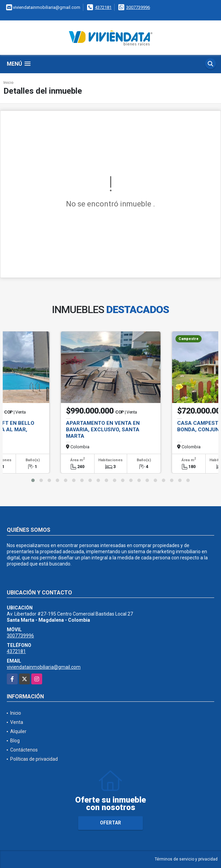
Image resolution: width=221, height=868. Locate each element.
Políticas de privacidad (34, 759)
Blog (15, 741)
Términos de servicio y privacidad (186, 859)
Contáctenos (24, 750)
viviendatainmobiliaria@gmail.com (44, 667)
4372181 (103, 7)
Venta (17, 722)
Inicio (8, 83)
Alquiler (18, 731)
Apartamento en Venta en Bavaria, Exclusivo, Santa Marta (103, 430)
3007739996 (138, 7)
